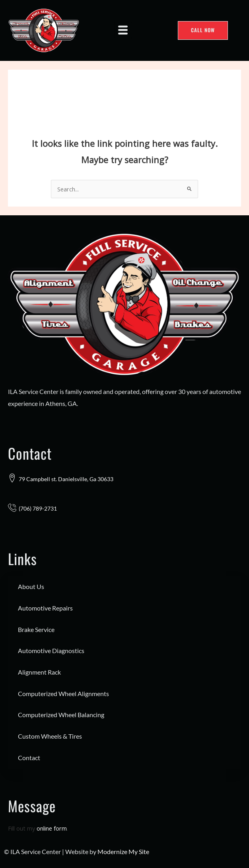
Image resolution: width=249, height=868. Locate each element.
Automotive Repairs (45, 608)
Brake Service (36, 629)
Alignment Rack (39, 672)
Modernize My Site (123, 851)
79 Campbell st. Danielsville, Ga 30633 (66, 479)
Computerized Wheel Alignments (63, 693)
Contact (29, 758)
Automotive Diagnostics (51, 651)
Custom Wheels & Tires (50, 736)
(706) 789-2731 (38, 508)
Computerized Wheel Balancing (61, 715)
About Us (31, 586)
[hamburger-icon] (123, 30)
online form (52, 828)
